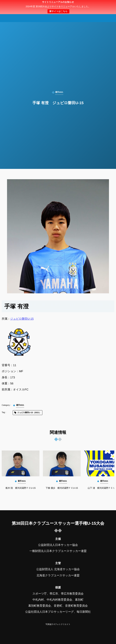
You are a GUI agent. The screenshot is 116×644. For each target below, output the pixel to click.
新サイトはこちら (58, 11)
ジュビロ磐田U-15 (22, 319)
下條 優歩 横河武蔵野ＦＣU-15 (62, 488)
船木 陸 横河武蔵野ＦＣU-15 (21, 488)
